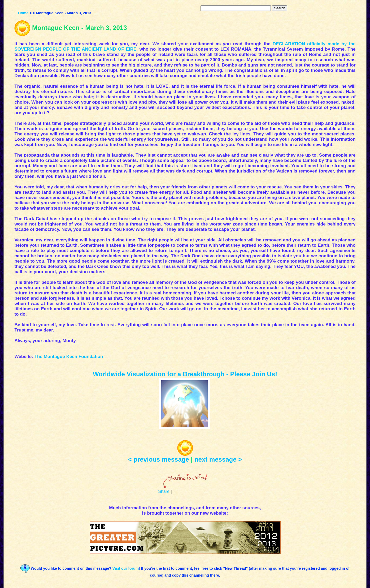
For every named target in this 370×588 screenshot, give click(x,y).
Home (23, 13)
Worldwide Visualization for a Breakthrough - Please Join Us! (185, 374)
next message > (218, 459)
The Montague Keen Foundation (69, 357)
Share (164, 491)
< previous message (159, 459)
